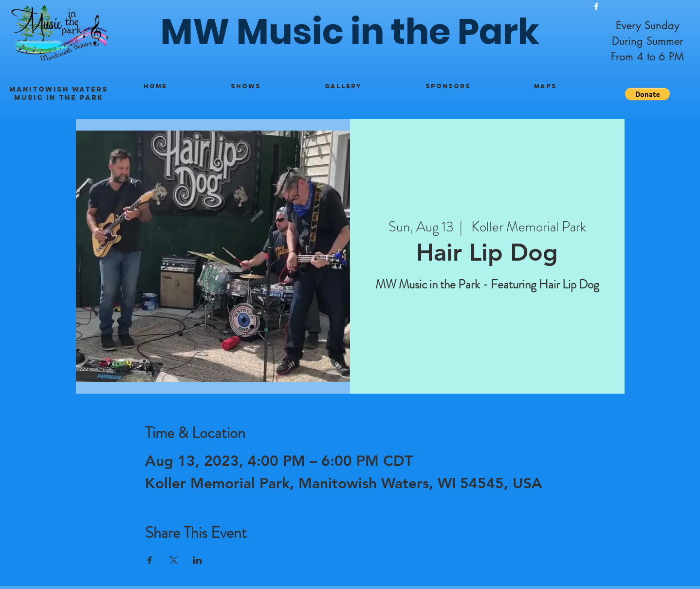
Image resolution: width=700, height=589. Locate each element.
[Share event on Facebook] (150, 560)
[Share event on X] (174, 560)
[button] (647, 94)
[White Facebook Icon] (596, 6)
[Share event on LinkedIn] (197, 560)
